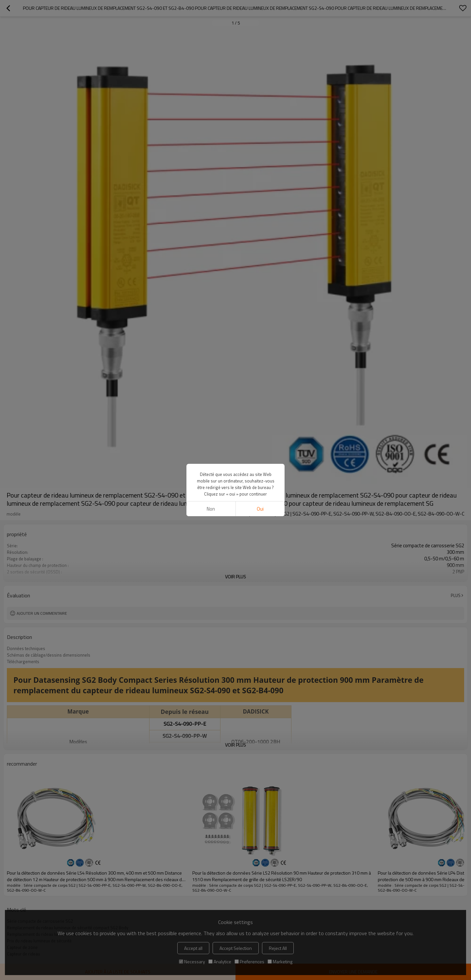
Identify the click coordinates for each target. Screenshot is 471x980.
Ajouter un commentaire (42, 613)
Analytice (220, 962)
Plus (456, 595)
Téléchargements (23, 662)
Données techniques (26, 648)
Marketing (280, 962)
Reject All (278, 948)
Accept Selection (236, 948)
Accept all (193, 948)
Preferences (249, 962)
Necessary (192, 962)
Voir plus (235, 577)
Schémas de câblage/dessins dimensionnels (49, 655)
